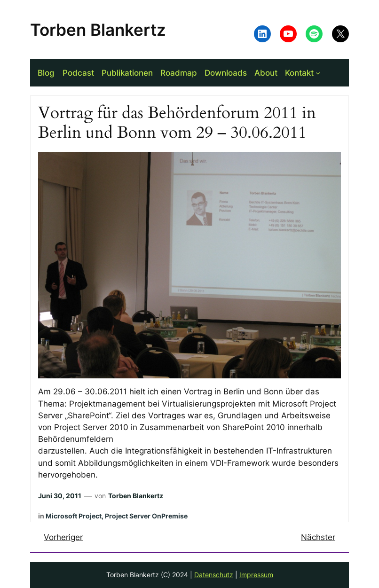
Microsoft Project (74, 516)
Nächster (318, 537)
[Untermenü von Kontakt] (318, 73)
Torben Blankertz (98, 30)
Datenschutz (214, 575)
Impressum (256, 575)
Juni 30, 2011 (60, 496)
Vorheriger (63, 537)
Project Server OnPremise (146, 516)
